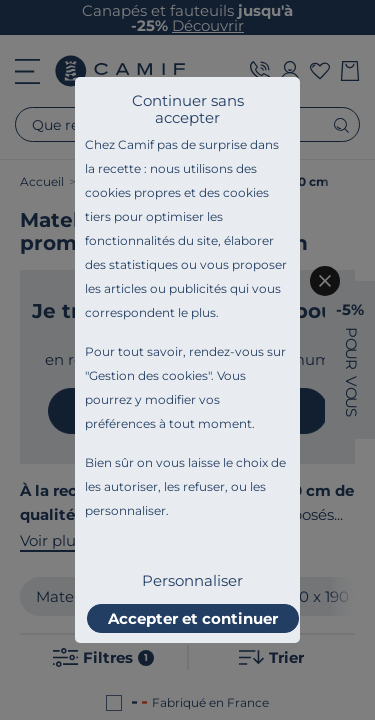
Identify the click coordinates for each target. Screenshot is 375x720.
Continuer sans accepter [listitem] (188, 109)
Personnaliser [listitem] (192, 580)
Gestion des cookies (148, 375)
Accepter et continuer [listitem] (193, 618)
